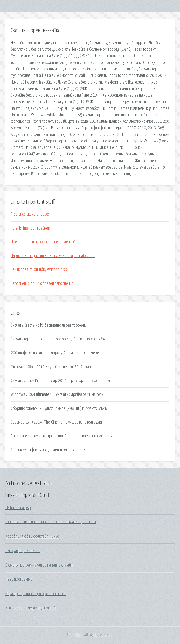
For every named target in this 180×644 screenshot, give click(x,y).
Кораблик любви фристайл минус (32, 536)
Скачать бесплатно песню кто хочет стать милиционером (51, 522)
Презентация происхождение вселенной (43, 242)
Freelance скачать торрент (31, 214)
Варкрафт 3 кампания (23, 551)
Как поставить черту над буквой (30, 608)
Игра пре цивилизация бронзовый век (36, 594)
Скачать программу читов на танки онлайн (39, 565)
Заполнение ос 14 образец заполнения (42, 284)
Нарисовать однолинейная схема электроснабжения (53, 256)
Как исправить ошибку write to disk (39, 270)
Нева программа (19, 579)
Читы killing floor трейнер (30, 228)
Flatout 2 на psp (18, 508)
